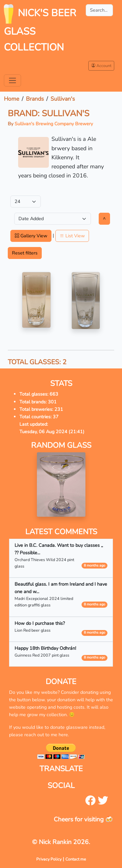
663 (54, 394)
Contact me (76, 859)
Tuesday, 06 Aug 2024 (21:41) (52, 432)
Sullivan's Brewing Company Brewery (54, 124)
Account (101, 66)
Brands (35, 99)
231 (59, 409)
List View (72, 236)
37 (56, 417)
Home (11, 99)
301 (52, 402)
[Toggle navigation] (12, 80)
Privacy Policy (49, 859)
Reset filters (25, 253)
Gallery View (31, 236)
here (63, 735)
